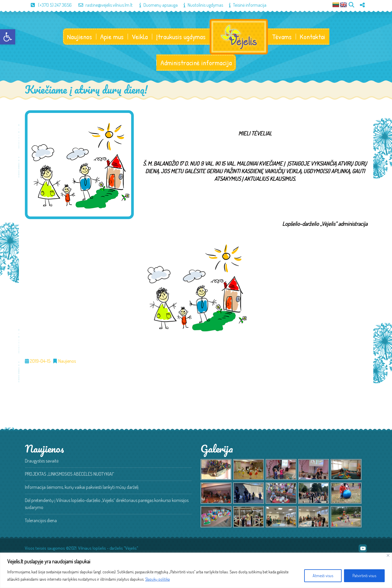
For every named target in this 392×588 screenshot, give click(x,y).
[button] (8, 37)
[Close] (388, 555)
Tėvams (282, 37)
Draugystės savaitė (42, 461)
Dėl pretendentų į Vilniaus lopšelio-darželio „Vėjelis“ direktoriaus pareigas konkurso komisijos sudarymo (107, 504)
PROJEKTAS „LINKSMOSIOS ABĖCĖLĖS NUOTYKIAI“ (70, 474)
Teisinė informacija (245, 5)
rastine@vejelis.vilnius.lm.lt (103, 5)
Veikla (139, 37)
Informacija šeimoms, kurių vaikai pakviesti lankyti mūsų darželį (82, 488)
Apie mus (112, 37)
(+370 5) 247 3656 (48, 5)
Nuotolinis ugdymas (200, 5)
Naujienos (79, 37)
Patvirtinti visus (364, 576)
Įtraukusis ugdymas (180, 37)
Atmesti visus (323, 576)
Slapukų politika (158, 579)
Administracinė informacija (196, 63)
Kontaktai (313, 37)
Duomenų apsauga (156, 5)
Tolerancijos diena (41, 521)
